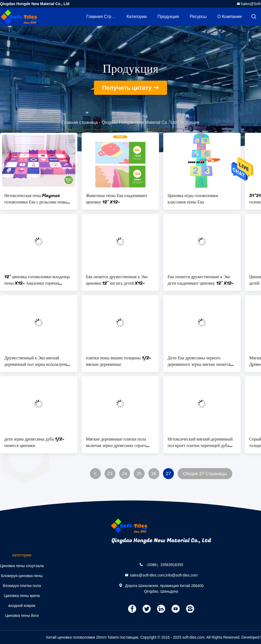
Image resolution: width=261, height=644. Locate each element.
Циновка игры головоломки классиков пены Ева (193, 199)
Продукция (168, 17)
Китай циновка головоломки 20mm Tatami (82, 637)
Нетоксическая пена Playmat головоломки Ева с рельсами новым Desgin (37, 199)
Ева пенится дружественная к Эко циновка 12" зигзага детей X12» (117, 280)
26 (154, 474)
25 (139, 474)
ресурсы (198, 17)
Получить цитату (127, 88)
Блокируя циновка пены (22, 576)
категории (137, 17)
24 (124, 474)
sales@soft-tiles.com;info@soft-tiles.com (164, 575)
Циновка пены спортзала (22, 566)
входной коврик (22, 606)
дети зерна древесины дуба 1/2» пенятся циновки (34, 442)
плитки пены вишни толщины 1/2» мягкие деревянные (119, 361)
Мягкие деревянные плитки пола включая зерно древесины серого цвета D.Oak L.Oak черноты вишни (119, 442)
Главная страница (104, 17)
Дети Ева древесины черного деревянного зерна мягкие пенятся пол (199, 361)
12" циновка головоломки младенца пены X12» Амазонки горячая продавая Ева (37, 280)
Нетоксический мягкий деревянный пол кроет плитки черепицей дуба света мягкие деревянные (200, 442)
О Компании (230, 17)
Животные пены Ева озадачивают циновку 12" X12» (117, 199)
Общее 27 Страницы (205, 474)
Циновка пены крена (22, 596)
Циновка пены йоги (22, 616)
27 (168, 474)
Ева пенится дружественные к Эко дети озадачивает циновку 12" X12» (201, 280)
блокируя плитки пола (22, 586)
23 (110, 474)
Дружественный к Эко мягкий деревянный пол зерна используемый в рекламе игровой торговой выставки (38, 361)
